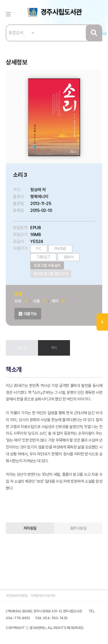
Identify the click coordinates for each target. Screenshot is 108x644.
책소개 (22, 348)
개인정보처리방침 (17, 596)
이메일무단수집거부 (43, 596)
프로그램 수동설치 (47, 265)
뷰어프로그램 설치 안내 (51, 274)
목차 (54, 348)
